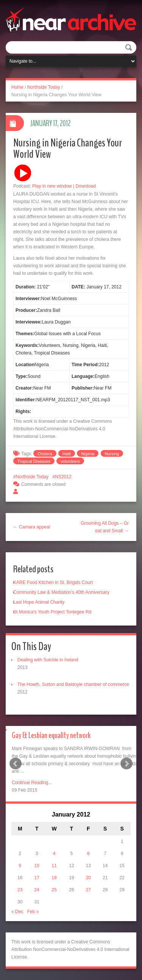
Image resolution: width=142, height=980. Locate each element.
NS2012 (63, 477)
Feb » (33, 912)
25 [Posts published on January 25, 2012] (54, 890)
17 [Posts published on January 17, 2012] (37, 878)
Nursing (112, 454)
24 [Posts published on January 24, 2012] (37, 890)
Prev (16, 764)
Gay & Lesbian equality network (51, 735)
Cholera (45, 454)
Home (17, 87)
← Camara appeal (32, 527)
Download (86, 186)
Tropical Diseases (34, 461)
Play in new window (52, 186)
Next (126, 764)
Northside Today (44, 87)
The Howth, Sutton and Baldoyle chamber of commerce (73, 684)
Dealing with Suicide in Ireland (48, 660)
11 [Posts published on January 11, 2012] (54, 866)
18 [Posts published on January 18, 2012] (54, 878)
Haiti (67, 454)
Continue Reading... (32, 783)
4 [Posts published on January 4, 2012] (54, 854)
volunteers (70, 461)
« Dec (17, 912)
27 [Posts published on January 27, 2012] (88, 890)
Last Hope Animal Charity (39, 602)
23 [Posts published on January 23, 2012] (20, 890)
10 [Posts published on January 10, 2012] (37, 866)
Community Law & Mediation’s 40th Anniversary (61, 592)
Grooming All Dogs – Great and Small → (105, 527)
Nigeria (88, 454)
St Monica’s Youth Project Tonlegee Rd (52, 612)
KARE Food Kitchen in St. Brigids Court (53, 582)
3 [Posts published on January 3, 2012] (37, 854)
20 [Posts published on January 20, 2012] (88, 878)
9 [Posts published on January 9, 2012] (20, 866)
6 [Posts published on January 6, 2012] (88, 854)
